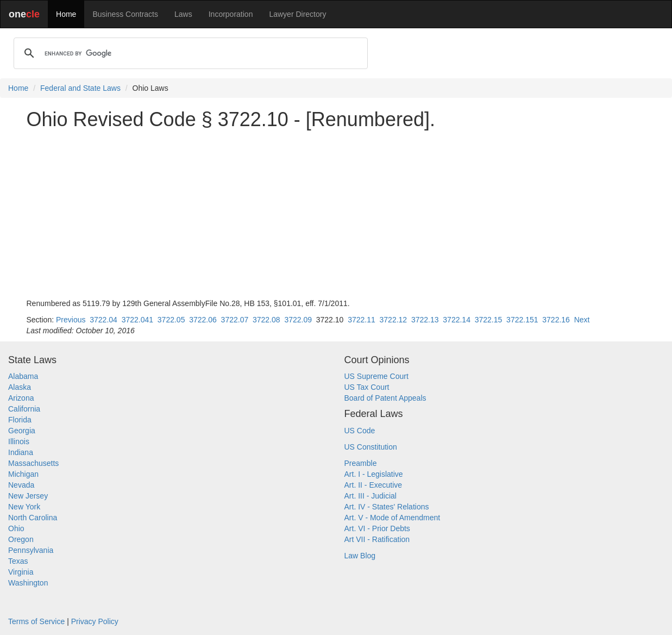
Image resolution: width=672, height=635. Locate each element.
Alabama (23, 376)
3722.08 (266, 320)
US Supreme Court (376, 376)
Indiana (21, 452)
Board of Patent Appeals (385, 398)
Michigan (23, 474)
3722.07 (235, 320)
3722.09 (298, 320)
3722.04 (103, 320)
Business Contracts (125, 14)
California (24, 409)
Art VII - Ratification (377, 539)
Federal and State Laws (80, 88)
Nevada (21, 485)
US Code (360, 431)
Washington (28, 583)
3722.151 (522, 320)
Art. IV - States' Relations (387, 507)
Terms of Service (36, 621)
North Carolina (33, 518)
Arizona (21, 398)
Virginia (21, 572)
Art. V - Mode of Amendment (392, 518)
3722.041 (137, 320)
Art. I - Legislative (374, 474)
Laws (183, 14)
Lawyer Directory (297, 14)
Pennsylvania (31, 550)
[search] (189, 53)
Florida (20, 420)
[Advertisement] (336, 214)
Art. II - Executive (373, 485)
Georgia (22, 431)
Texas (18, 561)
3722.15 (489, 320)
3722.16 (556, 320)
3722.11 (362, 320)
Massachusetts (33, 463)
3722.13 (425, 320)
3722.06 (203, 320)
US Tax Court (367, 387)
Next (582, 320)
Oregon (21, 539)
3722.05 (171, 320)
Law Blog (360, 556)
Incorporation (231, 14)
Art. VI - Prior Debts (377, 528)
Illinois (19, 441)
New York (24, 507)
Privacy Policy (95, 621)
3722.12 (394, 320)
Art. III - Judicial (370, 496)
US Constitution (371, 447)
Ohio (16, 528)
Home (66, 14)
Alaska (20, 387)
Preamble (361, 463)
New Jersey (28, 496)
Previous (71, 320)
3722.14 (457, 320)
